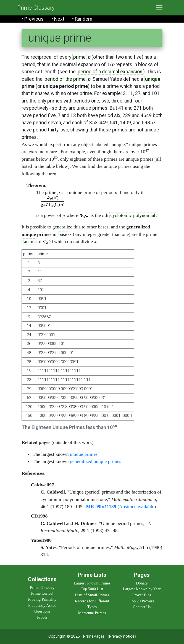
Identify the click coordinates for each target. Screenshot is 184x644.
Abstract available (137, 506)
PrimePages (94, 636)
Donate (142, 583)
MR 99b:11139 (101, 506)
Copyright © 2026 (64, 636)
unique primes (84, 454)
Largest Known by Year (142, 589)
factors (29, 241)
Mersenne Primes (92, 613)
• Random (82, 19)
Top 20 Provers (142, 601)
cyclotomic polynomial (133, 215)
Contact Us (142, 607)
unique (153, 79)
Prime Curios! (42, 593)
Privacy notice (122, 636)
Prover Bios (142, 595)
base (63, 234)
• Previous (33, 19)
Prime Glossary (36, 8)
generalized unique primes (96, 461)
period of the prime (65, 79)
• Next (58, 19)
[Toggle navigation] (159, 8)
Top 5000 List (92, 589)
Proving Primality (42, 599)
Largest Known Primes (92, 583)
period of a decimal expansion (110, 72)
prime (79, 57)
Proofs (42, 617)
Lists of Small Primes (92, 595)
